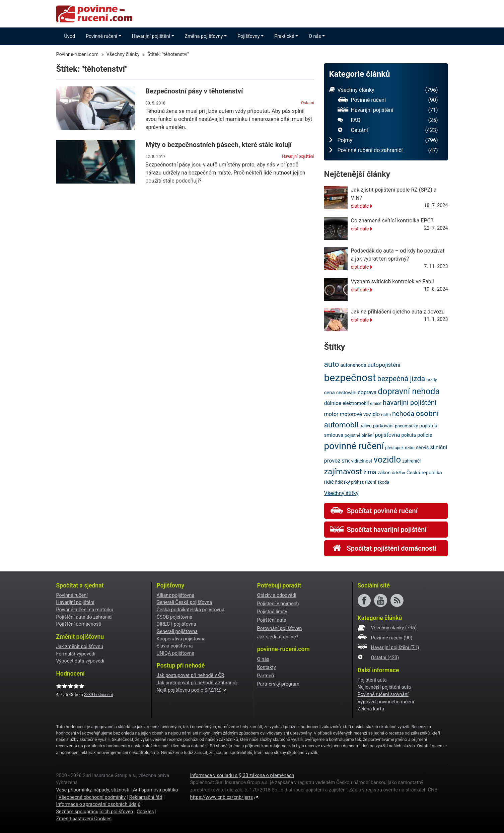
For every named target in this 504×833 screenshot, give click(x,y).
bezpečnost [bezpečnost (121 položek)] (350, 378)
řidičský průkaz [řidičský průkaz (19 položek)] (350, 482)
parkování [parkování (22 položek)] (383, 426)
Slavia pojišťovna (175, 646)
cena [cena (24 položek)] (330, 393)
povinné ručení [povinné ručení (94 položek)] (354, 446)
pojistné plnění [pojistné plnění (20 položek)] (359, 435)
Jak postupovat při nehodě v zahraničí (197, 683)
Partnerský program (278, 684)
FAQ (388, 120)
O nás (263, 659)
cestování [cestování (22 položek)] (346, 393)
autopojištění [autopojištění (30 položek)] (384, 365)
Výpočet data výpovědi (80, 661)
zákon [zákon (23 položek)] (384, 473)
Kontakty (267, 667)
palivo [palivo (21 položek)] (366, 426)
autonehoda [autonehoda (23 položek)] (353, 365)
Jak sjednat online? (278, 637)
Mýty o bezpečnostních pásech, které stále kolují (219, 145)
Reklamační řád (146, 797)
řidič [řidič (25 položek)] (329, 482)
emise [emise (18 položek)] (376, 403)
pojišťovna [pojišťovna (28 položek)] (387, 435)
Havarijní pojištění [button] (151, 36)
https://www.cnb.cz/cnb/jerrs (221, 797)
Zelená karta (371, 709)
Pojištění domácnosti (79, 624)
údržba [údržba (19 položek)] (398, 473)
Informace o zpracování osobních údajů (98, 804)
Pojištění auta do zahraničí (85, 617)
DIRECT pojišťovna (176, 624)
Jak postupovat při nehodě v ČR (191, 675)
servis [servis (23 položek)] (422, 447)
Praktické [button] (284, 36)
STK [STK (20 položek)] (346, 461)
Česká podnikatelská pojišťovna (191, 610)
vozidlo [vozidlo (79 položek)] (387, 460)
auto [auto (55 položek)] (332, 364)
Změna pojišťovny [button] (204, 36)
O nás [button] (315, 36)
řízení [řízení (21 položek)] (371, 482)
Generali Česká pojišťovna (185, 602)
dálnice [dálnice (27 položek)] (333, 403)
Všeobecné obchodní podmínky (92, 797)
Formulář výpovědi (76, 654)
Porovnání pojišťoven (280, 629)
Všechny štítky (341, 493)
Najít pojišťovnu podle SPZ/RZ (189, 690)
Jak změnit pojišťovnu (80, 647)
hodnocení (98, 695)
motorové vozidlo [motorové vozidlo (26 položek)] (360, 414)
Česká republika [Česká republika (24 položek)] (424, 473)
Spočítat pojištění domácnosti (383, 548)
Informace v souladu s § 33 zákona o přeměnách (242, 776)
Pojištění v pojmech (278, 604)
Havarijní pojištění (298, 156)
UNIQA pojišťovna (176, 653)
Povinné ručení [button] (101, 36)
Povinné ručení (388, 100)
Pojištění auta (272, 620)
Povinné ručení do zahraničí (384, 150)
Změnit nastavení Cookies (84, 819)
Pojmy (384, 140)
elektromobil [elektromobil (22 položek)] (356, 403)
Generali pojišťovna (177, 632)
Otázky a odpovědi (277, 595)
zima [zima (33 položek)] (370, 472)
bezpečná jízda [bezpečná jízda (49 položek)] (401, 379)
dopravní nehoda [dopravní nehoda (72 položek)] (409, 391)
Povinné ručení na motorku (85, 610)
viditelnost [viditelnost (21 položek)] (362, 461)
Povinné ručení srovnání (383, 695)
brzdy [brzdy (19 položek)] (431, 380)
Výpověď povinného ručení (386, 702)
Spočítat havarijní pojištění (378, 530)
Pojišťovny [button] (248, 36)
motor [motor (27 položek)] (331, 414)
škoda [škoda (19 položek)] (383, 482)
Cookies (145, 812)
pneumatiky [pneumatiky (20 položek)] (406, 426)
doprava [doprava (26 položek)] (367, 392)
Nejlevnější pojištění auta (384, 687)
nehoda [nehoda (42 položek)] (403, 414)
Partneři (266, 676)
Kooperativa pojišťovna (181, 639)
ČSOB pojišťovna (175, 617)
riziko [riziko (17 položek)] (410, 448)
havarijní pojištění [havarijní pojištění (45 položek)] (410, 403)
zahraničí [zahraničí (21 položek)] (411, 461)
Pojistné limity (272, 612)
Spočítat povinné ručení (374, 511)
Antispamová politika (155, 790)
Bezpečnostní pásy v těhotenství (194, 91)
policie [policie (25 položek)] (425, 435)
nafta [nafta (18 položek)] (386, 414)
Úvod (70, 36)
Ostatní (307, 103)
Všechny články (384, 90)
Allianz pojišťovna (176, 595)
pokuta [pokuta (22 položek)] (409, 435)
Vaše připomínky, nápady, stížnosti (93, 790)
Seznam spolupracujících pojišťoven (95, 812)
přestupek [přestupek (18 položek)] (394, 448)
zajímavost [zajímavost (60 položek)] (343, 472)
